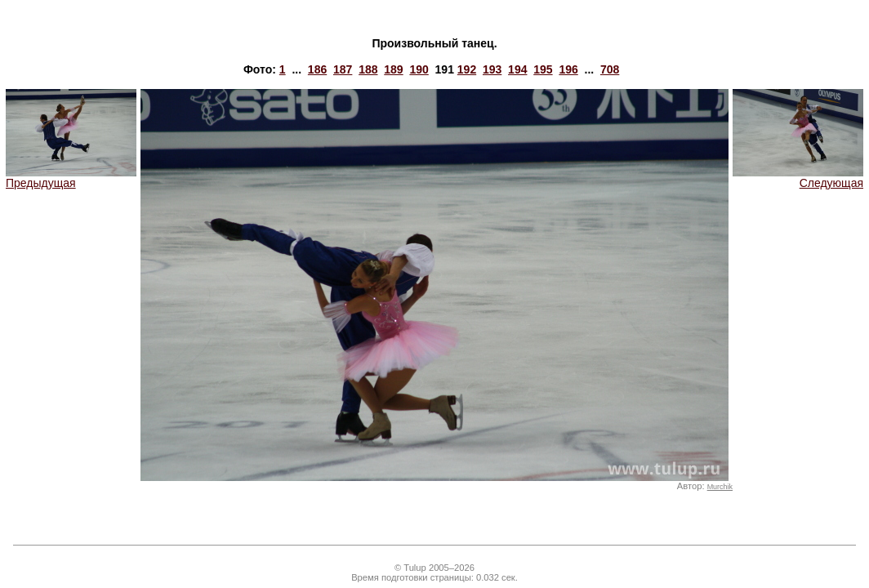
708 (610, 69)
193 (492, 69)
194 (517, 69)
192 (467, 69)
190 (419, 69)
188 (368, 69)
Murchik (720, 487)
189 (393, 69)
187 (343, 69)
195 (543, 69)
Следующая (798, 178)
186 (317, 69)
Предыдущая (71, 178)
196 (568, 69)
